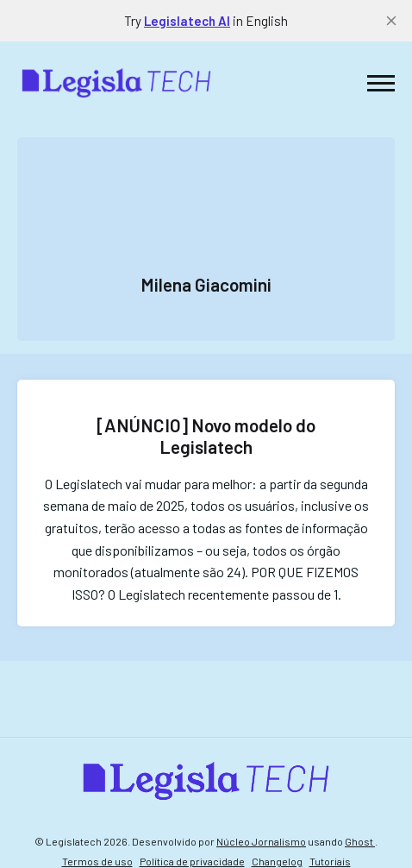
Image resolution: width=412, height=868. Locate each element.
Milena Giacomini (206, 284)
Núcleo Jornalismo (261, 841)
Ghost (360, 841)
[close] (391, 21)
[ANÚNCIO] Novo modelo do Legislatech (206, 436)
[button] (381, 83)
